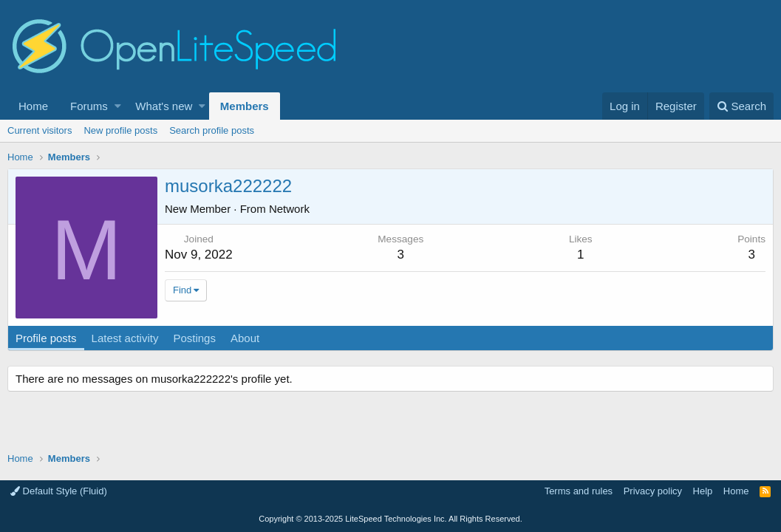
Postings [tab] (194, 338)
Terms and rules (579, 491)
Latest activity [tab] (125, 338)
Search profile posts (212, 130)
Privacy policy (653, 491)
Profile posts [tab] (46, 338)
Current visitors (40, 130)
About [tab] (245, 338)
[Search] (741, 106)
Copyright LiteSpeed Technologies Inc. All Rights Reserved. (390, 519)
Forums (89, 106)
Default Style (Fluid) (59, 491)
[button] (118, 106)
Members (245, 106)
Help (703, 491)
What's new (164, 106)
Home (33, 106)
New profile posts (120, 130)
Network (289, 209)
